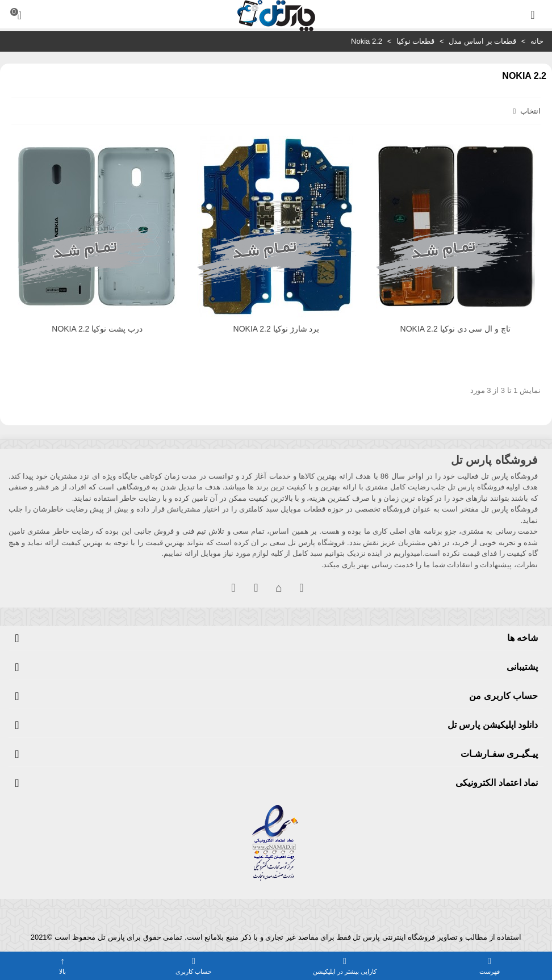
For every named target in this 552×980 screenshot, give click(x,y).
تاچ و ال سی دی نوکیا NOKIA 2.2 (456, 329)
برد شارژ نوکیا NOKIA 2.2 (277, 329)
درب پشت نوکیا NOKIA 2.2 (97, 329)
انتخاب (526, 111)
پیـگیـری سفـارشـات (499, 754)
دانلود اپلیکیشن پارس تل (493, 725)
